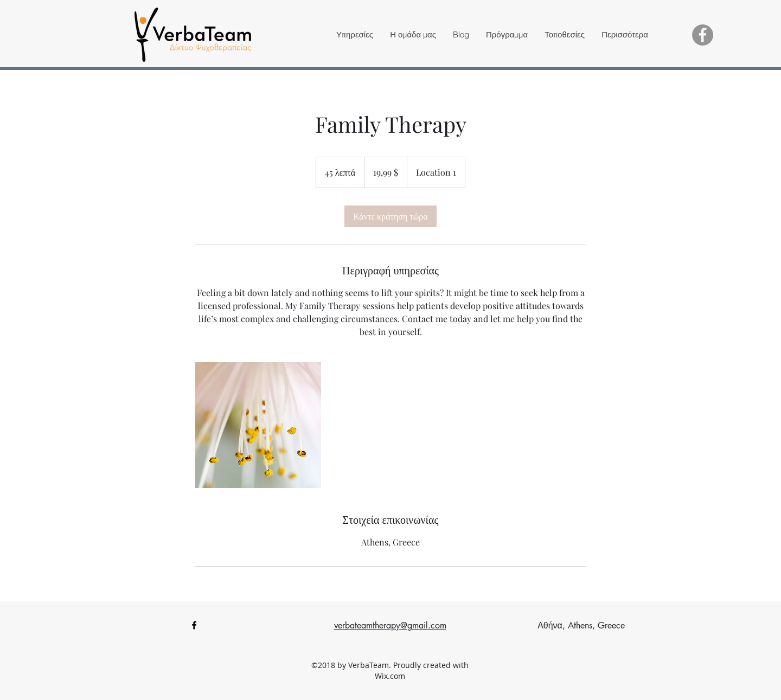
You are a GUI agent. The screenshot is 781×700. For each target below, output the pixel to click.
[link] (390, 216)
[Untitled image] (258, 425)
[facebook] (194, 625)
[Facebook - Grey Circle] (703, 35)
